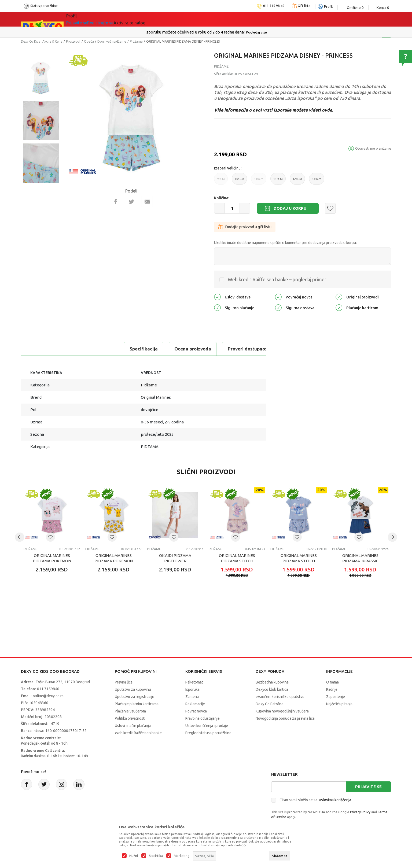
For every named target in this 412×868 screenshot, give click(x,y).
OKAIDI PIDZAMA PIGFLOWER (175, 558)
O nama (332, 682)
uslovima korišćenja (335, 800)
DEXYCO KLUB (202, 19)
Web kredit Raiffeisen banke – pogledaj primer (277, 279)
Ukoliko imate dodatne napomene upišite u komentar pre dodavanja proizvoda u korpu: (285, 243)
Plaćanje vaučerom (130, 711)
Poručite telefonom (195, 32)
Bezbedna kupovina (272, 682)
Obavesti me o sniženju (373, 148)
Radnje (332, 689)
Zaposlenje (336, 697)
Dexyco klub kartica (272, 689)
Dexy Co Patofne (270, 704)
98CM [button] (221, 181)
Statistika (156, 856)
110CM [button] (259, 181)
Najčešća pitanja (339, 704)
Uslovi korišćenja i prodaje (207, 726)
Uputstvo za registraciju (135, 697)
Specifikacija (43, 349)
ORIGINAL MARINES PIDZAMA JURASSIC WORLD (360, 561)
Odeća (89, 41)
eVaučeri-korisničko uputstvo (280, 697)
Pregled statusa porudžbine (208, 733)
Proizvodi (73, 41)
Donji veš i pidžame (112, 41)
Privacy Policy (360, 812)
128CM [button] (297, 181)
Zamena (192, 697)
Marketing (182, 856)
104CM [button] (239, 181)
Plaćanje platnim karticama (137, 704)
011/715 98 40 (225, 32)
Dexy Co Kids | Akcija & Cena (42, 41)
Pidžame (136, 41)
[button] (330, 208)
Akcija (121, 19)
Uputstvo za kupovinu (133, 689)
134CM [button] (317, 181)
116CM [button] (278, 181)
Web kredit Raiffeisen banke (138, 733)
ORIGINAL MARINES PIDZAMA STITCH (237, 558)
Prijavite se (368, 787)
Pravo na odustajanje (203, 718)
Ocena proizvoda (92, 349)
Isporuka (192, 689)
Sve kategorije (88, 19)
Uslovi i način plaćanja (133, 726)
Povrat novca (196, 711)
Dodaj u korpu (290, 208)
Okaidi (237, 19)
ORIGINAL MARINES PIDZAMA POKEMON (52, 558)
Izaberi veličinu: (228, 168)
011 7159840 (48, 689)
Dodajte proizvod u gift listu (245, 227)
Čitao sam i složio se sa (315, 800)
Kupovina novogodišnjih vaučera (282, 711)
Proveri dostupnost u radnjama (161, 349)
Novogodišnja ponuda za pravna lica (285, 718)
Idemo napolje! (157, 19)
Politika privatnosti (130, 718)
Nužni (134, 856)
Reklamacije (195, 704)
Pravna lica (124, 682)
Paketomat (194, 682)
